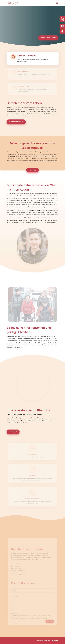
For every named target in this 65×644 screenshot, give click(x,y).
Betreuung (32, 170)
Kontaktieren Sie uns (48, 38)
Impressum (55, 641)
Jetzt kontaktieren (16, 122)
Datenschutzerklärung (44, 641)
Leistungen (13, 432)
